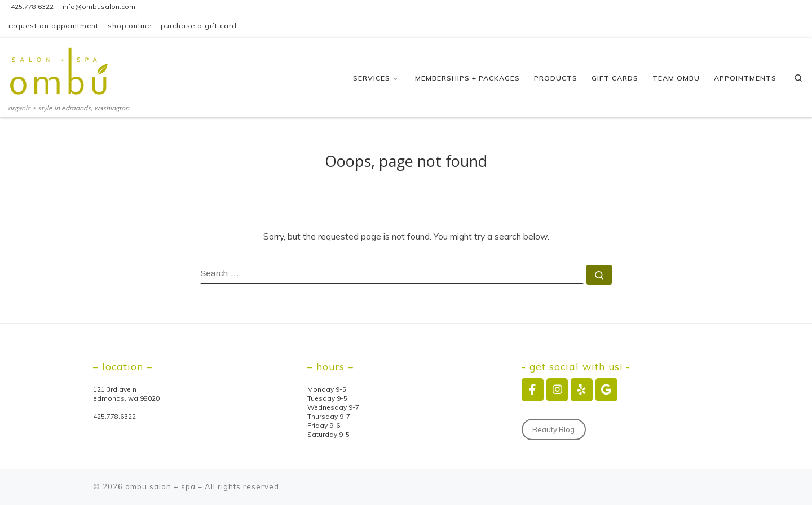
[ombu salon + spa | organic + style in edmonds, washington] (59, 70)
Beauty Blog (553, 429)
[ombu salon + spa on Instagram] (557, 390)
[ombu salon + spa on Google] (606, 390)
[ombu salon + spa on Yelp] (582, 390)
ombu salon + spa (160, 486)
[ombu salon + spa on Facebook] (533, 390)
